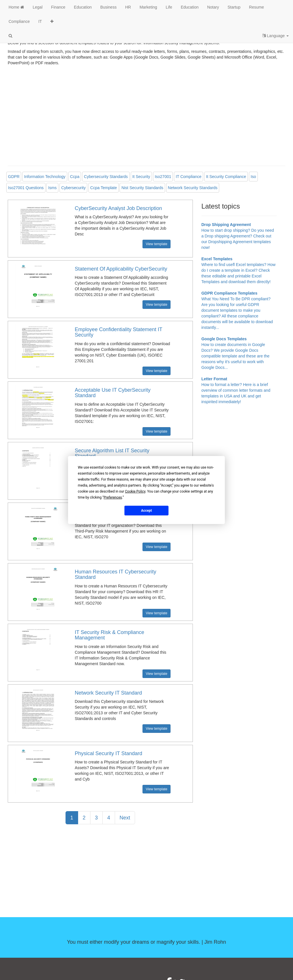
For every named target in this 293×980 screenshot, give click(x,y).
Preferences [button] (113, 497)
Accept (146, 510)
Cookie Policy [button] (135, 491)
